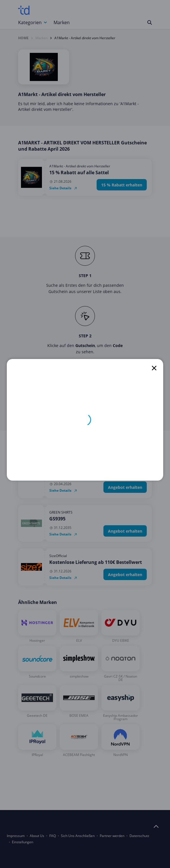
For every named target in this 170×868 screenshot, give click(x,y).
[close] (154, 368)
